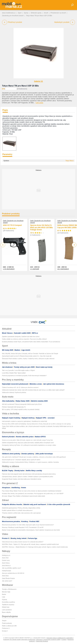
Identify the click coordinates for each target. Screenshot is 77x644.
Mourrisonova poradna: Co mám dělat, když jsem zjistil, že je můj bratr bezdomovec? (28, 525)
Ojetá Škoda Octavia (8, 578)
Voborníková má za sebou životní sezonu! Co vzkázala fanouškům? (23, 542)
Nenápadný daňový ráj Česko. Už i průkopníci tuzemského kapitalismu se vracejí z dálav (29, 445)
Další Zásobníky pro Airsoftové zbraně (13, 222)
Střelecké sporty (36, 13)
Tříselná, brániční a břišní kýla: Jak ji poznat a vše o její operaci (21, 513)
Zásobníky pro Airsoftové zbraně (13, 16)
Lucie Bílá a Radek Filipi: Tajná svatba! (14, 373)
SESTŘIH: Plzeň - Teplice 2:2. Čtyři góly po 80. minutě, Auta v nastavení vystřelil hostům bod (30, 544)
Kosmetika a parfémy (8, 602)
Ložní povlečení (7, 610)
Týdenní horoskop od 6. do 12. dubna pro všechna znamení (20, 387)
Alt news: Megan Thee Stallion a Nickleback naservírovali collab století (23, 496)
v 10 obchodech (9, 269)
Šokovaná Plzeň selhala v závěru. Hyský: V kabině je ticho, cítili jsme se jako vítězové (28, 359)
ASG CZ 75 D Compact (12, 225)
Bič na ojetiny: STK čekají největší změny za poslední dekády (21, 409)
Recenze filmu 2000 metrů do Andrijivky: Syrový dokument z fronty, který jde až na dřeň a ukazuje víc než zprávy (36, 424)
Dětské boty (6, 607)
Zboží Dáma (6, 563)
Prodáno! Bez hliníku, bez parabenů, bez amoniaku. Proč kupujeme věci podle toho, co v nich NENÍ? (33, 494)
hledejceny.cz (6, 555)
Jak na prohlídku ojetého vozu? (12, 568)
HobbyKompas (7, 571)
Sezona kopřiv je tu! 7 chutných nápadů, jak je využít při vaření (21, 460)
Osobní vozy (6, 560)
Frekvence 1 (6, 628)
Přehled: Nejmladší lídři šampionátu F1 (14, 407)
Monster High (6, 592)
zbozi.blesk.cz (6, 565)
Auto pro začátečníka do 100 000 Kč (13, 573)
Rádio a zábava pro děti (9, 626)
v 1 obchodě (35, 269)
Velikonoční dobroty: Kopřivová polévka (14, 392)
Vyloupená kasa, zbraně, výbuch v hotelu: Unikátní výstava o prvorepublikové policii (27, 477)
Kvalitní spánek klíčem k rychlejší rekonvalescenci (17, 510)
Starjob (4, 621)
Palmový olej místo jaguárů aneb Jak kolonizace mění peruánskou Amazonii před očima (29, 474)
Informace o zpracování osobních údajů (48, 639)
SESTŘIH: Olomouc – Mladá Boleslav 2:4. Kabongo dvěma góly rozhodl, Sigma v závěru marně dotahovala (35, 547)
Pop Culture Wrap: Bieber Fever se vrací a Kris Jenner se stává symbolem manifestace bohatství (32, 491)
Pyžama (5, 600)
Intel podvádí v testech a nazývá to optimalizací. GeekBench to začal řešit (24, 421)
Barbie (4, 594)
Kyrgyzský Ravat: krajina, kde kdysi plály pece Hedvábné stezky (22, 479)
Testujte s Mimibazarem (9, 589)
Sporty (26, 13)
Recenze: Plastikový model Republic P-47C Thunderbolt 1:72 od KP (23, 527)
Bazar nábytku (6, 612)
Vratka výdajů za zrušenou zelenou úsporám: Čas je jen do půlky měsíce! (24, 339)
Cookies (64, 639)
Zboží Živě (5, 558)
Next (74, 245)
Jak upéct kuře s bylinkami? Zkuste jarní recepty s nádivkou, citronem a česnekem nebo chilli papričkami (34, 457)
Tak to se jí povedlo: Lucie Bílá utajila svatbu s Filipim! (18, 370)
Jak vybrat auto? (7, 581)
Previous (3, 245)
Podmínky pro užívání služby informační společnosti (19, 639)
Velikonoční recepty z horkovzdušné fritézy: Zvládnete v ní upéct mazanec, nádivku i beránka (30, 462)
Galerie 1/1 (38, 81)
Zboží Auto (5, 576)
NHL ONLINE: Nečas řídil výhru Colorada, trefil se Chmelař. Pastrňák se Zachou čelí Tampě (30, 354)
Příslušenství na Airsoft (58, 13)
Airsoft (46, 13)
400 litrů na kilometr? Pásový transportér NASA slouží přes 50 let (22, 404)
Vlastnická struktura (42, 641)
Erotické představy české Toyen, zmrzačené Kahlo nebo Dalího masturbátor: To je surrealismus (31, 342)
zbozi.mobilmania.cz (9, 13)
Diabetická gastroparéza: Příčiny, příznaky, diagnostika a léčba (21, 508)
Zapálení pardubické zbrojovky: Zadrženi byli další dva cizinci (21, 336)
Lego (4, 597)
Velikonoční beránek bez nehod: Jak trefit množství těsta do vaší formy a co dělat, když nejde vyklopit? (33, 390)
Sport (20, 13)
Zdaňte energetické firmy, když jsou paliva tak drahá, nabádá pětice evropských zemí (28, 443)
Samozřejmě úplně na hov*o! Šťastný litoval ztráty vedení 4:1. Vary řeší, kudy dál (27, 356)
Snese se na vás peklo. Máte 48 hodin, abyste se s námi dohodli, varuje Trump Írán (27, 440)
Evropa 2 (5, 631)
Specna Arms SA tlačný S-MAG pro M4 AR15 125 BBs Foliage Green (42, 227)
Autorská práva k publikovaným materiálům (60, 638)
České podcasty (7, 623)
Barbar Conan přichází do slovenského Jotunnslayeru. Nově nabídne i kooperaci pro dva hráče (31, 530)
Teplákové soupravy (8, 605)
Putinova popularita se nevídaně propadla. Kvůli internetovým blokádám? (24, 376)
